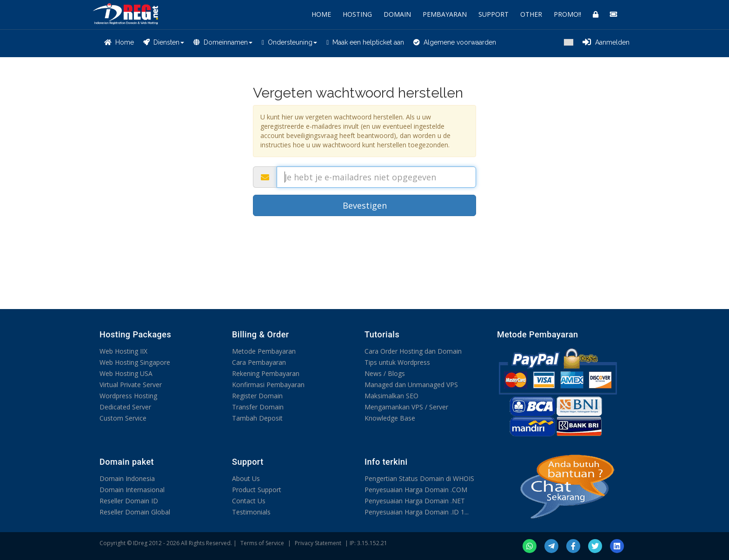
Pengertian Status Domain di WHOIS (419, 478)
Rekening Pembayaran (266, 373)
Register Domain (257, 396)
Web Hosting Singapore (135, 362)
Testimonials (251, 512)
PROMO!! (567, 14)
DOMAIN (397, 14)
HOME (321, 14)
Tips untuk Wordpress (397, 362)
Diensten (164, 42)
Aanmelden (606, 42)
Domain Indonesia (127, 478)
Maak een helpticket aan (365, 42)
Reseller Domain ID (129, 501)
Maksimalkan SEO (391, 396)
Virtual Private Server (131, 385)
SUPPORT (494, 14)
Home (119, 42)
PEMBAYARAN (445, 14)
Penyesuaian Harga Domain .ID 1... (417, 512)
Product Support (257, 490)
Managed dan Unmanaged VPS (411, 385)
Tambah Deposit (257, 418)
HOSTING (357, 14)
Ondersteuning (289, 42)
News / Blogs (385, 373)
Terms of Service (262, 543)
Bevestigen (365, 205)
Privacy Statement (318, 543)
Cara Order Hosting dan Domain (413, 351)
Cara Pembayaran (259, 362)
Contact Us (249, 501)
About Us (246, 478)
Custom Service (123, 418)
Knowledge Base (390, 418)
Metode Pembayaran (264, 351)
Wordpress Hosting (128, 396)
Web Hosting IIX (123, 351)
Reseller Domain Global (135, 512)
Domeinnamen (223, 42)
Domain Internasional (132, 490)
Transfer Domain (258, 407)
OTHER (531, 14)
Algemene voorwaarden (455, 42)
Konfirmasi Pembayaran (268, 385)
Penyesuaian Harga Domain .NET (415, 501)
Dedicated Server (125, 407)
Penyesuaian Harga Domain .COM (416, 490)
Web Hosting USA (126, 373)
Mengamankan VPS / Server (406, 407)
